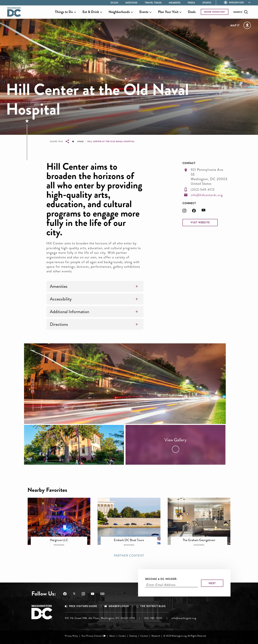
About (112, 636)
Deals (192, 12)
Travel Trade (153, 3)
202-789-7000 (153, 618)
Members (175, 3)
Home (80, 142)
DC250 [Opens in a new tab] (114, 3)
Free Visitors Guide (83, 606)
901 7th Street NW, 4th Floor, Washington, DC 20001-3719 (100, 618)
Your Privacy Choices (91, 636)
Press (191, 3)
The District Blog (153, 606)
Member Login (119, 606)
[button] (200, 223)
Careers (122, 636)
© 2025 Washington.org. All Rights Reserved (185, 636)
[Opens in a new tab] (187, 212)
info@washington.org (184, 618)
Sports (207, 3)
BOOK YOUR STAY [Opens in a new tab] (215, 12)
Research (156, 636)
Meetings (131, 3)
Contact (144, 636)
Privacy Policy (71, 636)
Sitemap (133, 636)
